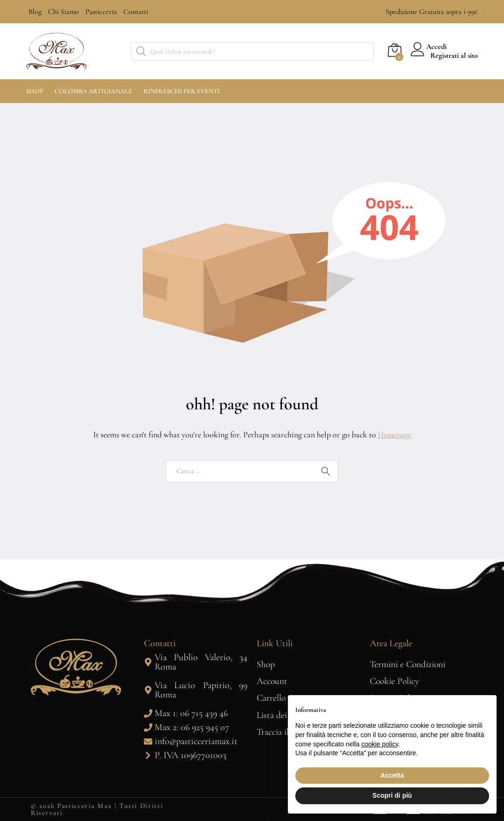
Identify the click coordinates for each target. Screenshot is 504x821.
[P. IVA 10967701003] (148, 755)
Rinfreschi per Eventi (182, 91)
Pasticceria (101, 12)
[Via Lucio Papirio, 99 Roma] (148, 690)
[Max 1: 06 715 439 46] (148, 713)
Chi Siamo (63, 12)
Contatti (136, 12)
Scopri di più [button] (392, 795)
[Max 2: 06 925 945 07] (148, 727)
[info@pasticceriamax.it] (148, 741)
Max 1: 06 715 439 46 (191, 713)
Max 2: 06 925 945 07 (192, 727)
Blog (35, 12)
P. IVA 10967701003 (191, 755)
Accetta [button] (392, 775)
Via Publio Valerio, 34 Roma (201, 662)
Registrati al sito (454, 56)
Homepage (395, 435)
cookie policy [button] (380, 744)
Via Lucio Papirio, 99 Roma (201, 690)
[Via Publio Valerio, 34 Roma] (148, 662)
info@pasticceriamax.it (196, 741)
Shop (35, 91)
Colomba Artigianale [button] (93, 91)
